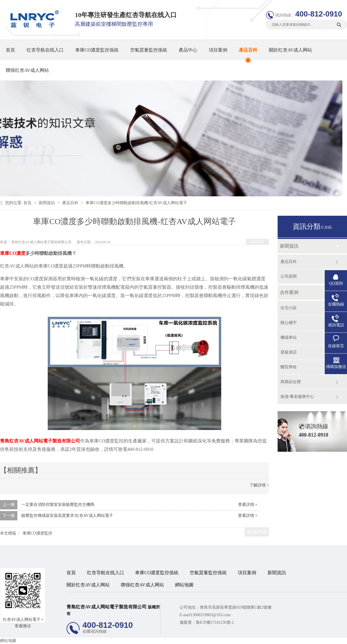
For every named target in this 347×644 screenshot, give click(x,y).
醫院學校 (289, 367)
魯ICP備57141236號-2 (215, 622)
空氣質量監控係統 (149, 50)
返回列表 (257, 242)
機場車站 (289, 337)
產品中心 (188, 50)
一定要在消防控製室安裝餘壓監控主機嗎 (58, 505)
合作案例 (289, 292)
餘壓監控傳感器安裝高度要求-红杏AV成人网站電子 (67, 516)
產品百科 (248, 50)
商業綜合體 (291, 382)
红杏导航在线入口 (45, 50)
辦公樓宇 (289, 323)
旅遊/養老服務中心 (297, 397)
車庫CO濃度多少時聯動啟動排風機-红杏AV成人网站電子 (136, 203)
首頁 (10, 50)
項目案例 (218, 50)
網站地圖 (184, 585)
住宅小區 (289, 308)
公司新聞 (289, 276)
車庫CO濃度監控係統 (97, 50)
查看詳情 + (248, 505)
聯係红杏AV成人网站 (27, 70)
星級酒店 (289, 352)
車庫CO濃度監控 (37, 533)
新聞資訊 (47, 203)
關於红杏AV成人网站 (290, 50)
